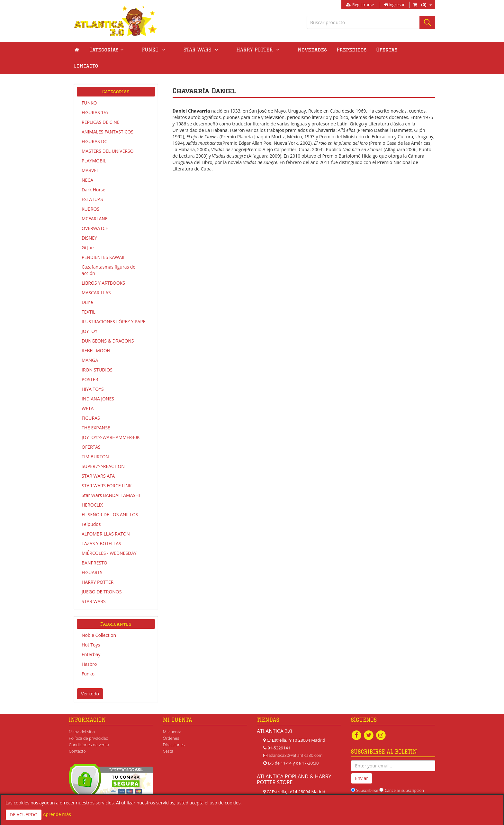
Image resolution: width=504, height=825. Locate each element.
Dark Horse (94, 174)
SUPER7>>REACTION (103, 450)
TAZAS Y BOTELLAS (101, 527)
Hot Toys (91, 629)
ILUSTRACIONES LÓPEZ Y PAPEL (115, 305)
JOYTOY (90, 315)
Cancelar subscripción (404, 774)
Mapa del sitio (82, 716)
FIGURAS (91, 402)
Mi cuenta (172, 716)
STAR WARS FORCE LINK (107, 469)
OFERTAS (91, 431)
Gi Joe (88, 231)
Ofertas (352, 50)
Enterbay (91, 638)
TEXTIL (89, 296)
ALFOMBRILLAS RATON (106, 518)
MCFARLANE (95, 202)
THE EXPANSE (96, 412)
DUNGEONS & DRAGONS (108, 325)
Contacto (384, 50)
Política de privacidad (89, 722)
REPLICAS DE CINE (101, 106)
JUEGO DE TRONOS (102, 576)
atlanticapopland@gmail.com (295, 791)
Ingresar (394, 5)
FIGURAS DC (94, 125)
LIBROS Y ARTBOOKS (103, 267)
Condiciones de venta (89, 729)
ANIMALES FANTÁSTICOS (108, 116)
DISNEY (89, 222)
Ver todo (90, 678)
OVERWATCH (95, 212)
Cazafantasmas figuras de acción (108, 254)
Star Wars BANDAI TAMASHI (111, 479)
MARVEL (90, 154)
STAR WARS (94, 585)
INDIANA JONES (98, 383)
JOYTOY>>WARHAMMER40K (111, 421)
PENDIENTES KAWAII (103, 241)
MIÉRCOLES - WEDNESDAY (109, 537)
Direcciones (174, 729)
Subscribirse (367, 774)
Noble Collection (99, 619)
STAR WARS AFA (98, 460)
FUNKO (89, 87)
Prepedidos (317, 50)
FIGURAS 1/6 (95, 96)
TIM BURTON (95, 440)
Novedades (277, 50)
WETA (88, 392)
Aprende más (57, 814)
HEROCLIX (92, 489)
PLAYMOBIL (94, 145)
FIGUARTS (92, 556)
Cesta (168, 735)
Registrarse (360, 5)
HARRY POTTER (98, 566)
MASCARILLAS (96, 276)
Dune (87, 286)
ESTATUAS (92, 183)
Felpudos (91, 508)
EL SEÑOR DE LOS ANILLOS (110, 498)
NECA (87, 164)
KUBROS (90, 193)
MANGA (90, 344)
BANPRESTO (94, 547)
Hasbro (89, 648)
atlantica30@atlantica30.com (295, 739)
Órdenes (171, 722)
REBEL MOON (96, 334)
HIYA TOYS (93, 373)
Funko (88, 658)
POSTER (90, 363)
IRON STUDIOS (97, 354)
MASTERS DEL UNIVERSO (108, 135)
